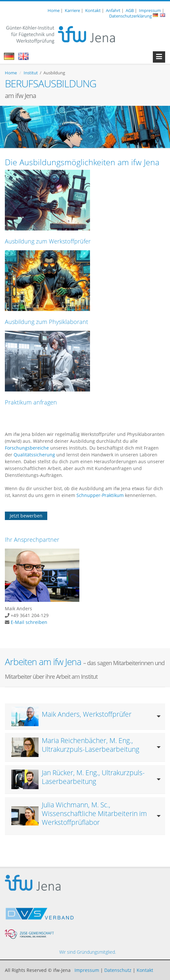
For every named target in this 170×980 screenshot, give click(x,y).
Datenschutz (118, 970)
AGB (130, 10)
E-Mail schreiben (29, 622)
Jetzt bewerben (26, 516)
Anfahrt (113, 10)
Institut (31, 73)
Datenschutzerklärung (130, 16)
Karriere (72, 10)
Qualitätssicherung (35, 455)
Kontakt (93, 10)
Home (54, 10)
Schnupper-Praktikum (100, 495)
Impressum (150, 10)
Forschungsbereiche (27, 448)
